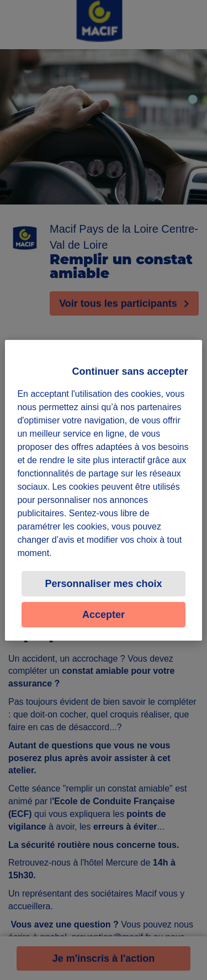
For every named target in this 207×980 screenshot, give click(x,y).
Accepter (104, 615)
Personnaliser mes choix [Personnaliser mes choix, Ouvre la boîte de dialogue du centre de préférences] (103, 584)
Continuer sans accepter (130, 371)
